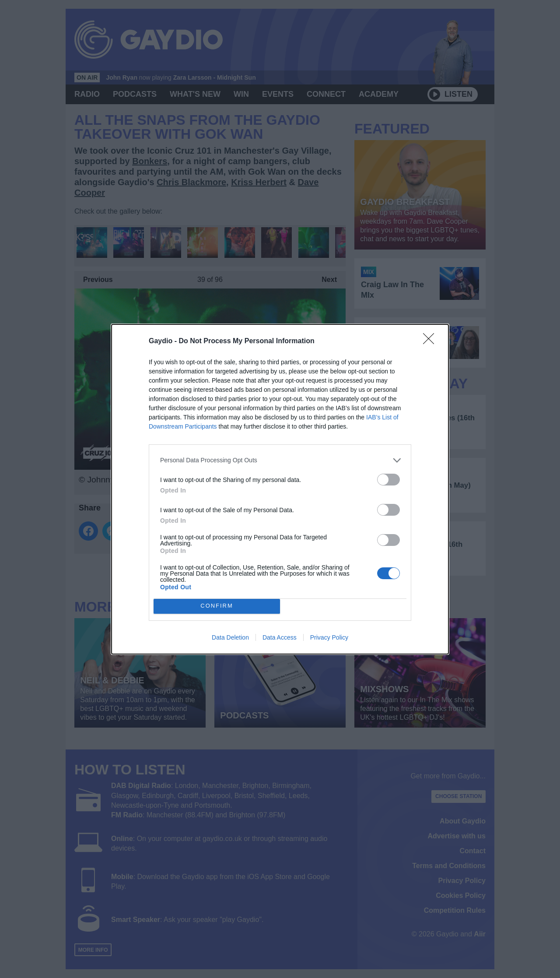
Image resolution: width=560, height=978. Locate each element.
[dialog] (280, 489)
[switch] (388, 480)
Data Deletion (230, 637)
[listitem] (280, 460)
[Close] (431, 341)
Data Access (280, 637)
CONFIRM (217, 606)
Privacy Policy (329, 637)
